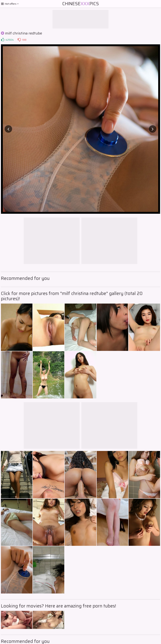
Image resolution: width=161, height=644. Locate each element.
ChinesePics (81, 4)
